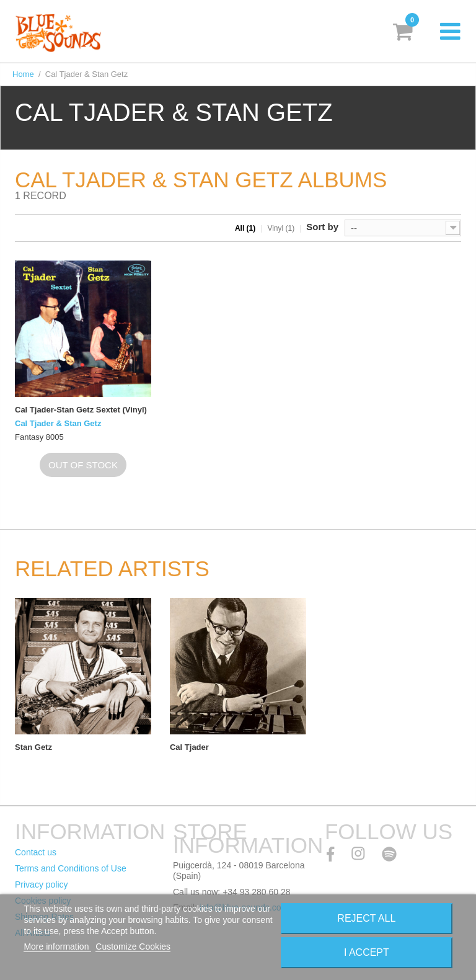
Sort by (322, 227)
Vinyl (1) (281, 228)
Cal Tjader (189, 747)
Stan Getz (33, 747)
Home (23, 74)
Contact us (36, 852)
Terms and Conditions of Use (71, 868)
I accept (367, 952)
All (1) (245, 228)
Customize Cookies (133, 947)
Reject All (366, 918)
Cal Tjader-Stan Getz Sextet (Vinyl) (81, 410)
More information (57, 947)
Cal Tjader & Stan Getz (58, 423)
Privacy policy (42, 884)
